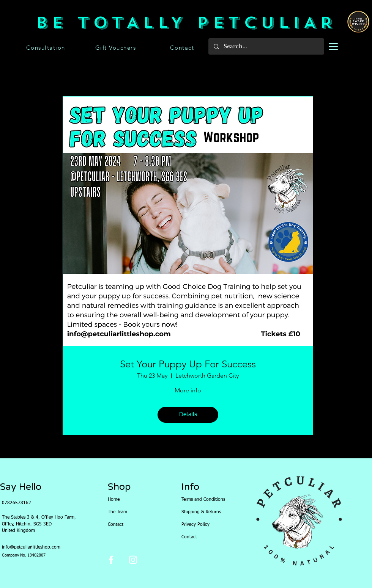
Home (114, 500)
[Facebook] (111, 560)
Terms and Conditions (198, 500)
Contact (116, 525)
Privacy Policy (195, 525)
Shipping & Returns (198, 512)
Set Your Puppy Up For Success (188, 364)
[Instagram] (133, 560)
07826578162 (17, 503)
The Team (117, 512)
